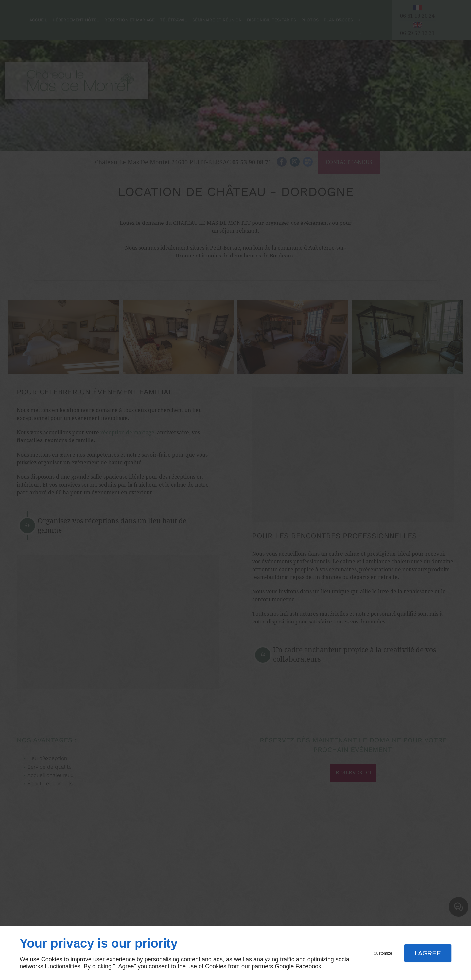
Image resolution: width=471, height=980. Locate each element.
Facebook (308, 966)
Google (284, 966)
